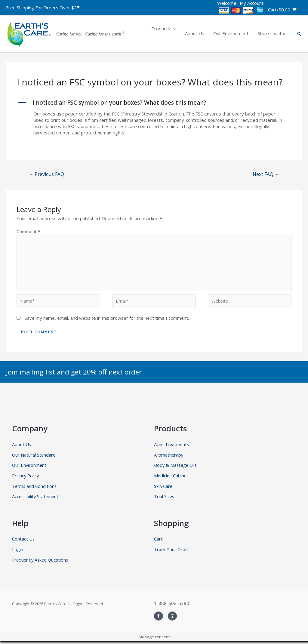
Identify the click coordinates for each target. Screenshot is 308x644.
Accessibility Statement (36, 499)
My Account (252, 3)
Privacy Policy (26, 478)
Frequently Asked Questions (41, 562)
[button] (154, 103)
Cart (158, 541)
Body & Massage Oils (176, 467)
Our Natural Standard (34, 457)
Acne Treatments (172, 446)
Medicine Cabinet (172, 478)
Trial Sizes (165, 499)
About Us (22, 446)
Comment (28, 232)
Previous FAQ (47, 174)
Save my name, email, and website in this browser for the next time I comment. (107, 320)
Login (18, 552)
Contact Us (23, 541)
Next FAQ (266, 174)
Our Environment (30, 467)
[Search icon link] (299, 34)
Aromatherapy (169, 457)
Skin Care (163, 488)
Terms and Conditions (35, 488)
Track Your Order (172, 552)
